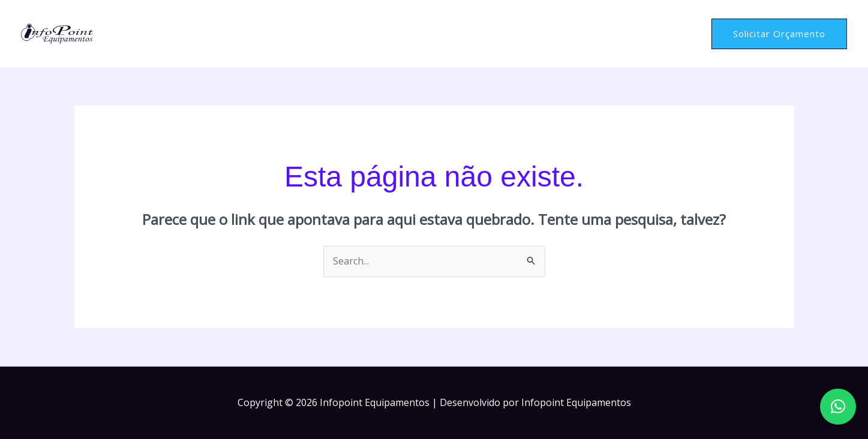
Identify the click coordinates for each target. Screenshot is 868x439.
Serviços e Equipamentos (592, 34)
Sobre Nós (504, 33)
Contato (676, 33)
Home (458, 33)
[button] (779, 34)
